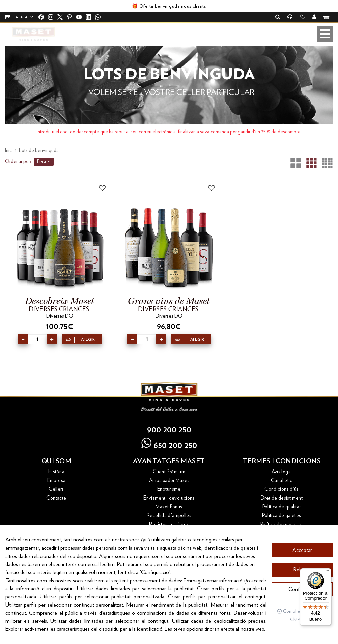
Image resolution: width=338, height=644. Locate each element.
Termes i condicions (282, 461)
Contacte (56, 498)
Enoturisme (169, 489)
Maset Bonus (169, 507)
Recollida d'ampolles (169, 516)
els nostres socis (122, 583)
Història (56, 472)
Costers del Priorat (56, 561)
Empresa (57, 480)
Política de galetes (281, 516)
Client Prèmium (169, 472)
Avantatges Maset (169, 461)
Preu (44, 161)
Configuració (302, 632)
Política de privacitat (282, 524)
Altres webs (57, 542)
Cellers (56, 489)
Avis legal (282, 472)
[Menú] (327, 572)
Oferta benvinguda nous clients (173, 6)
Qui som (57, 461)
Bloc (57, 552)
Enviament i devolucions (169, 498)
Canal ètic (282, 480)
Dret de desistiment (282, 498)
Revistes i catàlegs (169, 524)
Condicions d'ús (282, 489)
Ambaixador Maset (169, 480)
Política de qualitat (282, 507)
